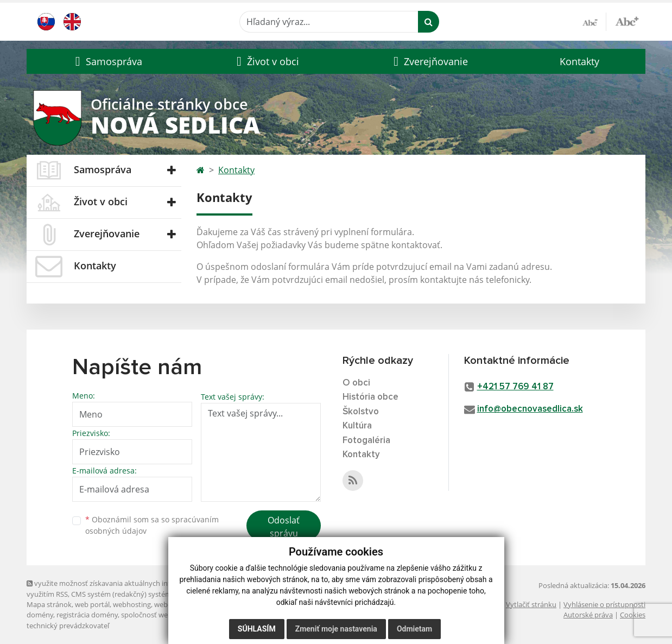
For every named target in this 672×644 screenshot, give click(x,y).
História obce (370, 397)
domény (40, 615)
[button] (107, 61)
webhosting (132, 604)
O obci (356, 383)
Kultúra (357, 426)
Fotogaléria (366, 441)
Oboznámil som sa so (152, 525)
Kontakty (579, 61)
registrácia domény (87, 615)
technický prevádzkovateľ (68, 626)
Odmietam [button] (414, 629)
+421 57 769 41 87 (515, 387)
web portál (92, 604)
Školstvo (361, 412)
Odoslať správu (284, 527)
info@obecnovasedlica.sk (530, 409)
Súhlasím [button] (257, 629)
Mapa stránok (49, 604)
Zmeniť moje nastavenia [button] (336, 629)
